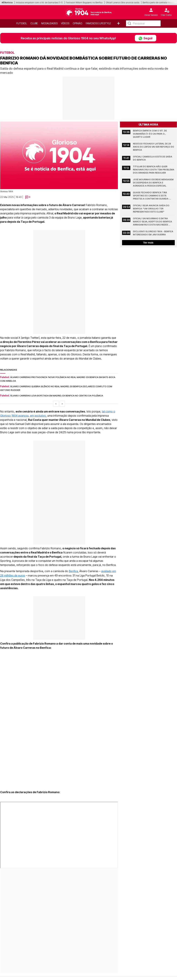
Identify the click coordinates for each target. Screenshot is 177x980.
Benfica (73, 571)
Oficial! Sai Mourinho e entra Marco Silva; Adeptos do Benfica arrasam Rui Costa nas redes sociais (153, 222)
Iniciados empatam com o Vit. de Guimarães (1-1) (39, 3)
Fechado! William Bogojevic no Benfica (84, 3)
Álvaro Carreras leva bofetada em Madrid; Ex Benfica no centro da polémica (57, 396)
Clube (34, 23)
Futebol (22, 23)
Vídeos (65, 23)
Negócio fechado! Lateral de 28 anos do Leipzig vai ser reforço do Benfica (154, 147)
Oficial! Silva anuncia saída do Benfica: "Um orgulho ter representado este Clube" (151, 209)
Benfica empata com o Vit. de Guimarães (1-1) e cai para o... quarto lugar (150, 134)
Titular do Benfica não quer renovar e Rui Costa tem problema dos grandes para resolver (154, 170)
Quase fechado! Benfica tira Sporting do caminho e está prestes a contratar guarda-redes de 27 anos (151, 196)
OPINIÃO (78, 23)
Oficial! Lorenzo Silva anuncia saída (123, 3)
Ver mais (148, 243)
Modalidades (49, 23)
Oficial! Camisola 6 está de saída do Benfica (153, 158)
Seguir (146, 38)
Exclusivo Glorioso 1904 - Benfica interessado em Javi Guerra (153, 233)
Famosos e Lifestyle (98, 23)
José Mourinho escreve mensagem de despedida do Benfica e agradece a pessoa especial (153, 183)
